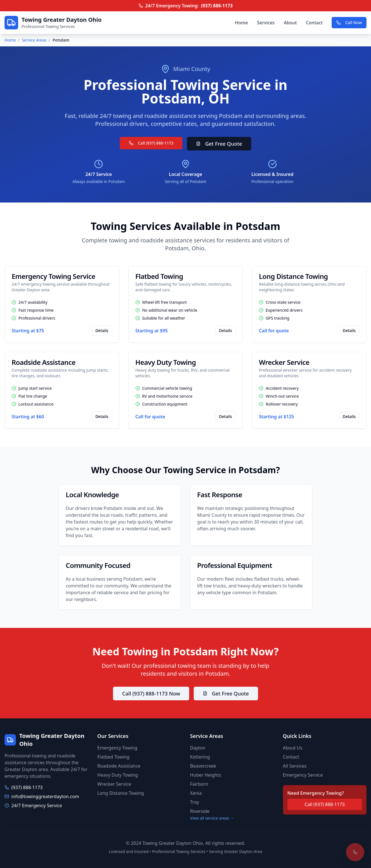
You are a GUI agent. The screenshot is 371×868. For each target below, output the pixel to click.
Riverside (200, 811)
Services (266, 23)
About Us (293, 748)
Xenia (196, 793)
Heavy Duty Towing (118, 775)
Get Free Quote (219, 144)
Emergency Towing (118, 748)
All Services (295, 766)
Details (102, 330)
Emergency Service (303, 775)
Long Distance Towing (121, 793)
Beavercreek (203, 766)
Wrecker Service (114, 784)
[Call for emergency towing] (355, 852)
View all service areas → (212, 818)
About (290, 23)
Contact (314, 23)
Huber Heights (206, 775)
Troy (195, 802)
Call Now (349, 22)
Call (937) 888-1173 (151, 143)
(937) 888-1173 (217, 6)
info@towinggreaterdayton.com (45, 796)
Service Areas (34, 40)
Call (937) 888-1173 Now (151, 693)
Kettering (200, 757)
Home (241, 23)
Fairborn (199, 784)
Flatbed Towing (114, 757)
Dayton (198, 748)
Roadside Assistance (119, 766)
